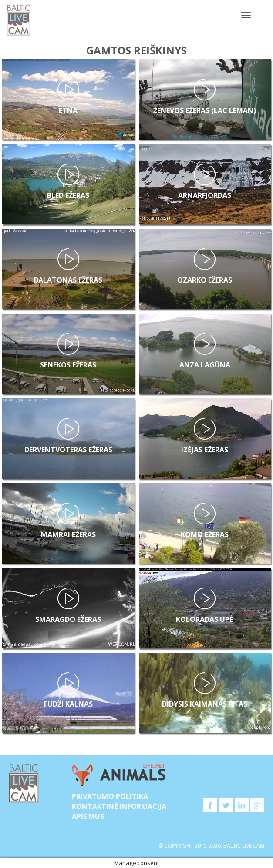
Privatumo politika (110, 796)
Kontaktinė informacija (119, 806)
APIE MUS (88, 816)
